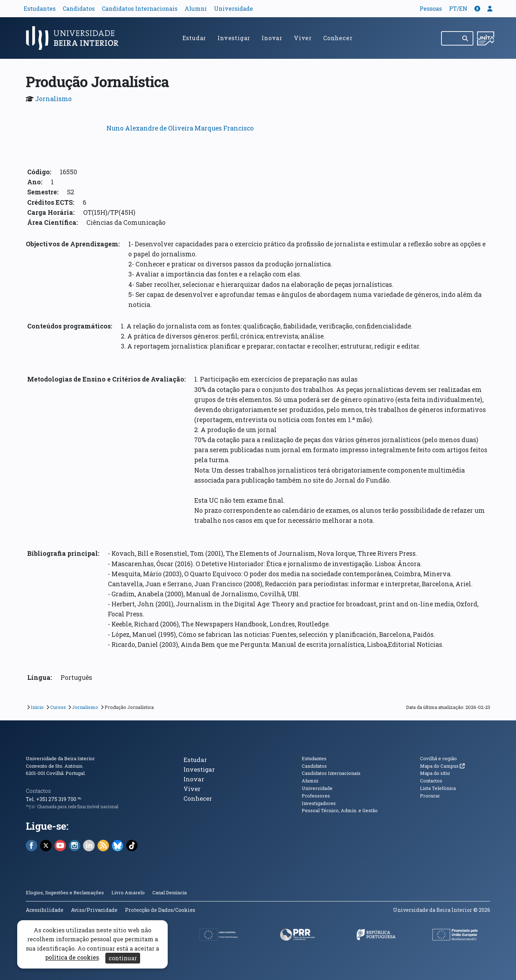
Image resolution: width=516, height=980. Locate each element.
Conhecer (338, 38)
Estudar (194, 38)
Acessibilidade (45, 910)
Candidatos (79, 8)
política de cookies (72, 958)
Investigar (234, 38)
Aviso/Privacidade (94, 910)
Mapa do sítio (435, 773)
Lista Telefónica (438, 788)
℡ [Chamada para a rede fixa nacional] (79, 799)
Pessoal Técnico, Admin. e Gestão (340, 810)
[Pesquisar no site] (450, 38)
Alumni (196, 8)
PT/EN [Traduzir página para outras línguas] (458, 8)
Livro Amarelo (129, 893)
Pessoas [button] (431, 8)
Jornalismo (53, 99)
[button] (477, 8)
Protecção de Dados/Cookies (160, 910)
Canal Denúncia (169, 893)
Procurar (430, 796)
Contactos (38, 791)
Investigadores (319, 803)
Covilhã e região (438, 758)
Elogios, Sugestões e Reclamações (65, 893)
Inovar (272, 38)
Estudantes (40, 8)
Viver (303, 38)
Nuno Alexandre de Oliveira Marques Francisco (180, 128)
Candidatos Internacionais (140, 8)
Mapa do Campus (442, 766)
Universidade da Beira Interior (60, 758)
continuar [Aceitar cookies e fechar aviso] (123, 958)
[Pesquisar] (466, 38)
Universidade (233, 8)
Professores (316, 796)
